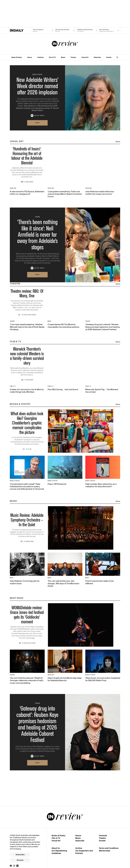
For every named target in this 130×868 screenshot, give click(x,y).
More (118, 142)
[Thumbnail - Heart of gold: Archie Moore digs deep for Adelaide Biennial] (65, 766)
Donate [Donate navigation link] (109, 57)
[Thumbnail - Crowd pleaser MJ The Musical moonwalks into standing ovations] (65, 381)
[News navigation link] (43, 30)
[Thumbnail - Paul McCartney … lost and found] (65, 477)
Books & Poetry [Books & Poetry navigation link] (17, 57)
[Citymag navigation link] (87, 30)
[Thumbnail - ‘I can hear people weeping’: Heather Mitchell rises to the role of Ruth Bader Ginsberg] (27, 382)
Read (37, 123)
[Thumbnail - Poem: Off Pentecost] (65, 571)
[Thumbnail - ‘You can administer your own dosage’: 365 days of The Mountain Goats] (65, 671)
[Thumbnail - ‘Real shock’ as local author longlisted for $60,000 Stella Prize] (103, 766)
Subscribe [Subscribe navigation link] (97, 57)
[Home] (21, 30)
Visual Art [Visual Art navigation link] (85, 57)
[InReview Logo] (65, 44)
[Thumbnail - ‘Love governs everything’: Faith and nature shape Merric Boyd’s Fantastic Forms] (65, 210)
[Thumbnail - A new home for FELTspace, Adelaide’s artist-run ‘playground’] (27, 209)
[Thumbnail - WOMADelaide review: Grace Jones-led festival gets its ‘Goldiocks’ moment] (65, 726)
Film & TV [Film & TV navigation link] (52, 57)
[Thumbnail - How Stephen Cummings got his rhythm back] (27, 669)
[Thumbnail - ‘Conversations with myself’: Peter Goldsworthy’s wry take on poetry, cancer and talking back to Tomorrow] (27, 574)
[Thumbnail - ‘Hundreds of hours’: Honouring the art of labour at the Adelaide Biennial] (65, 168)
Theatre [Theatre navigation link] (73, 57)
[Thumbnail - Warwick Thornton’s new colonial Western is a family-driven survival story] (65, 437)
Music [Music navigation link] (63, 57)
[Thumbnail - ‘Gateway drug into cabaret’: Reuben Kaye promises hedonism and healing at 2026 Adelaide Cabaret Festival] (103, 382)
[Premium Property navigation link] (109, 30)
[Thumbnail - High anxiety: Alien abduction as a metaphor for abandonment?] (103, 573)
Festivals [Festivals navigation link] (40, 57)
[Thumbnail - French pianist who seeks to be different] (103, 669)
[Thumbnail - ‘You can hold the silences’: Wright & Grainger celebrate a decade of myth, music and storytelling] (27, 768)
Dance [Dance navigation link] (30, 57)
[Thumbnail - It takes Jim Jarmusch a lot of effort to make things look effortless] (27, 478)
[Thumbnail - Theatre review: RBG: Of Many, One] (65, 340)
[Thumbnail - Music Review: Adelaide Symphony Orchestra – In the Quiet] (65, 629)
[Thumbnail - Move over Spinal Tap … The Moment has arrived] (103, 478)
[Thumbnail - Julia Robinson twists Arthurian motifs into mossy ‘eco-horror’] (103, 209)
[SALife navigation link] (65, 30)
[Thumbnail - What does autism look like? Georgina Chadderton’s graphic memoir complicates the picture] (65, 532)
